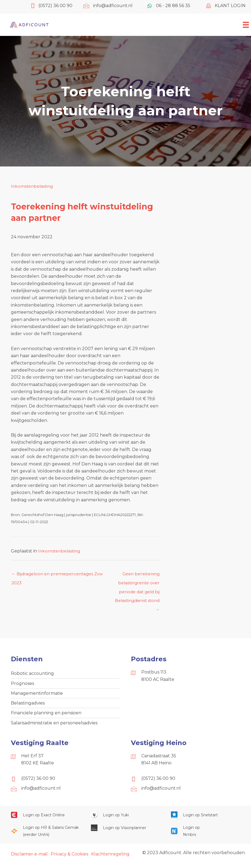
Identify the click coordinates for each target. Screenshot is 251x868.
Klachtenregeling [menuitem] (110, 858)
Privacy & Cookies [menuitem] (69, 858)
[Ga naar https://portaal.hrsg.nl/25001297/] (45, 835)
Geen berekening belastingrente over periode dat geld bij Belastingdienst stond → (136, 576)
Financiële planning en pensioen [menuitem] (46, 716)
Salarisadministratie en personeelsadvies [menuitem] (54, 726)
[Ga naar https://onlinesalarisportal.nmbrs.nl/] (186, 835)
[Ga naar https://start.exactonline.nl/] (45, 819)
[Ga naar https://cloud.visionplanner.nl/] (125, 831)
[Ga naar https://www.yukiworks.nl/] (125, 819)
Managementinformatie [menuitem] (37, 696)
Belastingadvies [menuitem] (28, 706)
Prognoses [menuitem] (22, 686)
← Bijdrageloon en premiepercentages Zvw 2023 (59, 576)
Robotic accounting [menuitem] (32, 676)
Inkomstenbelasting (33, 186)
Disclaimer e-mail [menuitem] (29, 858)
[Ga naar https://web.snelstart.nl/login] (206, 819)
